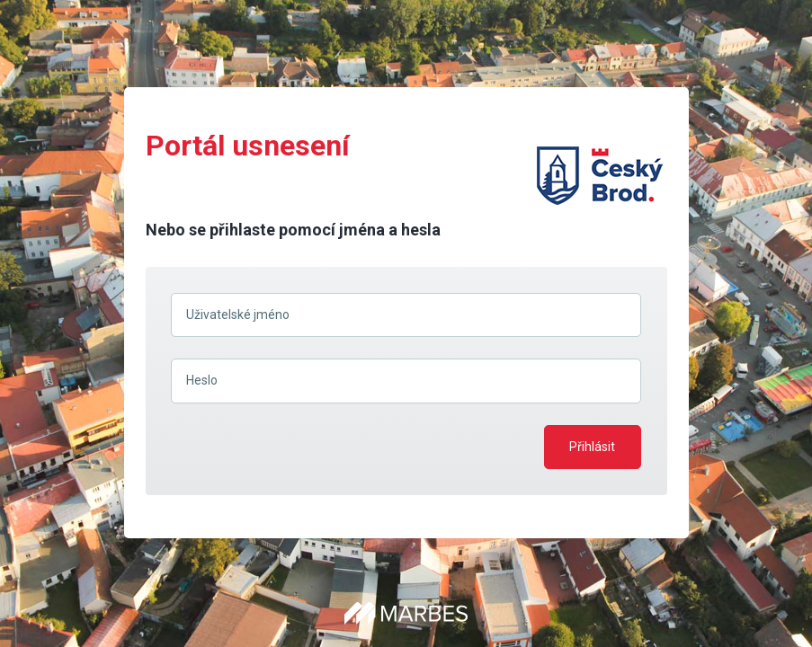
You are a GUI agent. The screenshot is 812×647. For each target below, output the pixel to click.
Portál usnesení (248, 146)
